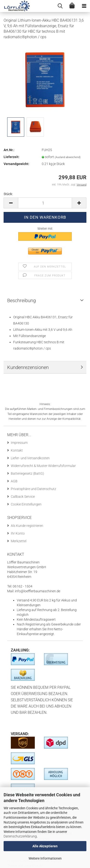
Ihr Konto (18, 533)
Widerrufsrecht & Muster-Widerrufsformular (43, 466)
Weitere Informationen (45, 858)
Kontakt (17, 450)
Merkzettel (19, 541)
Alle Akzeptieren (45, 846)
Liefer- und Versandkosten (30, 458)
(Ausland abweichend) (68, 157)
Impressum (19, 443)
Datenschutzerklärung (20, 836)
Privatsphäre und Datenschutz (33, 489)
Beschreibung (21, 300)
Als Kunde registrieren (27, 526)
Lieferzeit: (12, 157)
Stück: (8, 194)
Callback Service (23, 497)
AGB (14, 481)
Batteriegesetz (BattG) (27, 473)
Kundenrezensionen (28, 367)
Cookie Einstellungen (26, 504)
